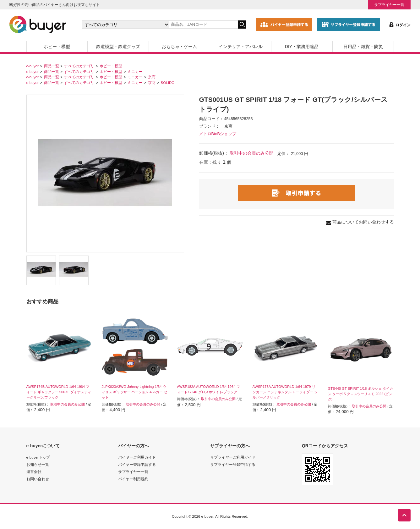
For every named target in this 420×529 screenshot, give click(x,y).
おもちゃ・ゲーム (179, 47)
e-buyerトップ (38, 457)
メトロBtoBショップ (218, 134)
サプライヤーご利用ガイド (233, 457)
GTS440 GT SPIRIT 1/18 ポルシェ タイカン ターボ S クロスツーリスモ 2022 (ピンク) (360, 394)
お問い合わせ (38, 479)
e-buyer (33, 66)
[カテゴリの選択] (125, 25)
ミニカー (135, 72)
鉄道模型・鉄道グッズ (118, 47)
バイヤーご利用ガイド (137, 457)
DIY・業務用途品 (302, 47)
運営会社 (34, 472)
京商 (152, 77)
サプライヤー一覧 (389, 5)
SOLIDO (168, 83)
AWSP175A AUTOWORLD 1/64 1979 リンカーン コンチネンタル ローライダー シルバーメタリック (285, 392)
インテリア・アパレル (241, 47)
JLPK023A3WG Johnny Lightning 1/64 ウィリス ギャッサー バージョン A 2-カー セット (134, 392)
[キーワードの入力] (204, 25)
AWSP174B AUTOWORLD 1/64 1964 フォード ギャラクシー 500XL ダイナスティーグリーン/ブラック (59, 392)
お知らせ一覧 (38, 464)
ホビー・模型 (57, 47)
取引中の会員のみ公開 (252, 153)
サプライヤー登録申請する (233, 464)
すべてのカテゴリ (79, 66)
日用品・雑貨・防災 (363, 47)
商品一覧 (52, 66)
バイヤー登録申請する (137, 464)
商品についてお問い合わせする (363, 222)
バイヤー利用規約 (133, 479)
